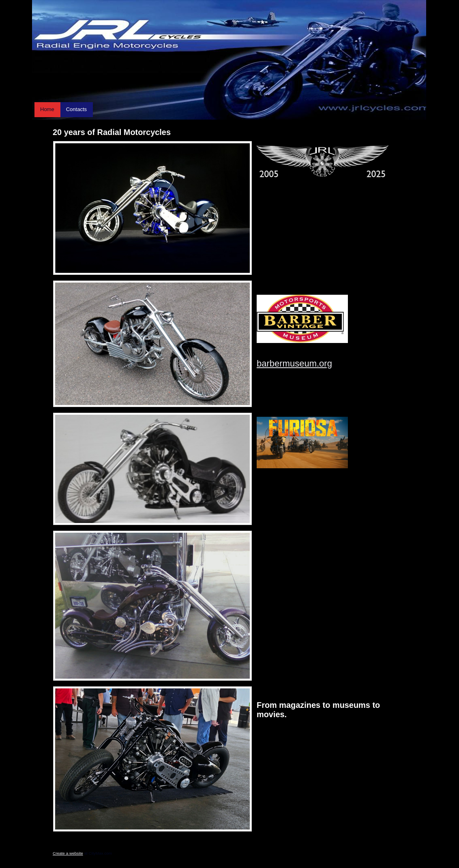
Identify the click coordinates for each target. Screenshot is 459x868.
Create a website (68, 853)
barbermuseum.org (294, 363)
